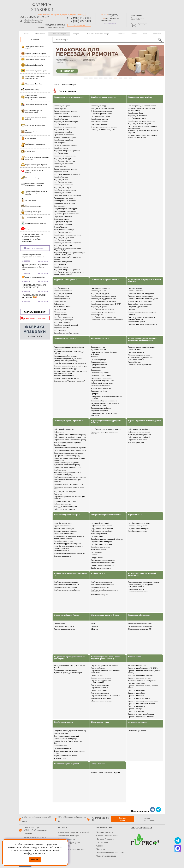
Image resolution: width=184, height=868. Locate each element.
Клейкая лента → (98, 573)
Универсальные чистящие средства (142, 680)
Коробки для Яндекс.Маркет (139, 123)
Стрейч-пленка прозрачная (102, 544)
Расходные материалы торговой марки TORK (69, 666)
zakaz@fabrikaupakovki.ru (33, 20)
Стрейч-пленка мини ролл (101, 542)
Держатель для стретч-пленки (103, 560)
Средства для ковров (136, 690)
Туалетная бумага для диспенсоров (68, 673)
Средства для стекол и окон (139, 698)
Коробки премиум (61, 124)
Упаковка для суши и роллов (66, 531)
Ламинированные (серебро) (65, 201)
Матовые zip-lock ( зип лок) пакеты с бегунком (143, 132)
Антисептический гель (137, 665)
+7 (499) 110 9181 (80, 18)
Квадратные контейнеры (64, 528)
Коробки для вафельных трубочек (68, 235)
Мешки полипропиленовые (139, 355)
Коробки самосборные (63, 291)
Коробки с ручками (62, 129)
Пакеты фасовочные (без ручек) (141, 293)
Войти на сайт (136, 20)
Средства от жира (135, 709)
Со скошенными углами (101, 116)
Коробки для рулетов (63, 193)
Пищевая (132, 314)
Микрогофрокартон (136, 442)
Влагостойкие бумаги (137, 322)
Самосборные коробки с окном (67, 333)
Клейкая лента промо (100, 594)
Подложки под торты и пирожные (68, 195)
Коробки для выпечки (63, 232)
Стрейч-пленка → (135, 515)
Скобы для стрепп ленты (101, 568)
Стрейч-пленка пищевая (138, 531)
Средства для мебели (136, 693)
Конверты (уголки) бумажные (140, 301)
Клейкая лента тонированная (103, 585)
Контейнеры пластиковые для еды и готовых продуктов (69, 547)
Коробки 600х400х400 (137, 118)
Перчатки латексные (99, 690)
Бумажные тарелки (99, 350)
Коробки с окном (61, 114)
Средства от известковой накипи (141, 714)
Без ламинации (60, 206)
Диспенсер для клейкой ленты (103, 563)
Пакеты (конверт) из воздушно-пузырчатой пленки (141, 586)
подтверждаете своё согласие (48, 847)
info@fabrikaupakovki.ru (33, 22)
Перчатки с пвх (97, 675)
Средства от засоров (136, 711)
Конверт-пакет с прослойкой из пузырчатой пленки (141, 358)
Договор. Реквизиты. (105, 839)
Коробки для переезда (63, 293)
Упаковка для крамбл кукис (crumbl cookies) (68, 258)
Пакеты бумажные (135, 288)
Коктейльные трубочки (100, 386)
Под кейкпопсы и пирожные (65, 211)
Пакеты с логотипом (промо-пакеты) (143, 324)
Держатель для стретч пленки (140, 626)
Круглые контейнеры (63, 526)
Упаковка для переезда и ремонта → (69, 421)
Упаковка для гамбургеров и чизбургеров (71, 366)
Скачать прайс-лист (35, 312)
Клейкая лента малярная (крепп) (67, 590)
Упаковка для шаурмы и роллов (67, 378)
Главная (26, 34)
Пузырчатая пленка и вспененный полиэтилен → (142, 574)
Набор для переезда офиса (65, 509)
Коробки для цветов (99, 307)
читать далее (43, 261)
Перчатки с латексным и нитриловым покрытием (106, 672)
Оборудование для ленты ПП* (103, 565)
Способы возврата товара (108, 836)
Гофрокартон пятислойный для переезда (70, 440)
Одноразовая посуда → (100, 338)
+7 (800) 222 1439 (80, 21)
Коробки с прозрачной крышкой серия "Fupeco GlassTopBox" (70, 253)
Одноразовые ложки (99, 365)
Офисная (132, 309)
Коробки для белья (99, 291)
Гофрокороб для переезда (64, 429)
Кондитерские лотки (62, 307)
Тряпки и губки (60, 758)
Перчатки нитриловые (100, 693)
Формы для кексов (61, 219)
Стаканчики (96, 370)
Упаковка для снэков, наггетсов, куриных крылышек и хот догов (71, 372)
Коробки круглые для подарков (103, 301)
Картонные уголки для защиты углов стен (69, 488)
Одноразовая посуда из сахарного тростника (104, 414)
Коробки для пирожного (64, 164)
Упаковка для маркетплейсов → (141, 97)
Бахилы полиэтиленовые (101, 678)
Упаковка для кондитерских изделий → (70, 97)
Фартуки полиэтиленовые (101, 698)
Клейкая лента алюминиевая (66, 587)
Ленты (94, 624)
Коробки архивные (62, 288)
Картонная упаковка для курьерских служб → (106, 422)
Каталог (35, 40)
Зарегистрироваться (138, 18)
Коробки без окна (61, 119)
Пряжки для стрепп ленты (65, 629)
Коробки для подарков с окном (103, 296)
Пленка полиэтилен (136, 589)
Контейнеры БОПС (62, 551)
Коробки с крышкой (62, 322)
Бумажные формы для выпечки (67, 214)
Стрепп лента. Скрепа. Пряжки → (68, 615)
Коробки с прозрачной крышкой (67, 116)
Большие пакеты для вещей (65, 501)
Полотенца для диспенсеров (65, 670)
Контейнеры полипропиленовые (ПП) (69, 553)
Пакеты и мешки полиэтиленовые (142, 347)
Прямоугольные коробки (64, 135)
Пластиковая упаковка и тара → (67, 515)
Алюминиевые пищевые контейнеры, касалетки (69, 348)
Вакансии (101, 849)
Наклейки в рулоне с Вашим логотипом (107, 320)
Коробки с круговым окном (65, 127)
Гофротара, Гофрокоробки (69, 842)
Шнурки (94, 626)
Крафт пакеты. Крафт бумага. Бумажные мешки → (145, 281)
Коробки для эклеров (63, 187)
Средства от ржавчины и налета (141, 717)
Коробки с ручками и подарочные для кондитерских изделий (69, 273)
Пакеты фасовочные (136, 352)
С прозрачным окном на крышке (104, 127)
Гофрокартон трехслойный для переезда (70, 437)
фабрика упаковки (42, 7)
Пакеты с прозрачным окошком (141, 296)
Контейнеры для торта (63, 523)
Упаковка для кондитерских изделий (106, 772)
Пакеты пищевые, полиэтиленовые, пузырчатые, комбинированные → (143, 339)
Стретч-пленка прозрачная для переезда (70, 450)
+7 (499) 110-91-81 (101, 819)
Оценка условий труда (106, 856)
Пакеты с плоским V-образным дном (143, 299)
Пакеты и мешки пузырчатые (140, 365)
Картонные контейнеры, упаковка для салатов (69, 352)
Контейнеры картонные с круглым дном (70, 363)
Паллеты (94, 555)
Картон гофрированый (100, 523)
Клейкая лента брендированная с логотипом (104, 591)
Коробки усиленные (62, 299)
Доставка (122, 34)
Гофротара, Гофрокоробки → (66, 280)
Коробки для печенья (63, 240)
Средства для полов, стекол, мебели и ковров (143, 687)
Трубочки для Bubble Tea (101, 388)
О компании (40, 34)
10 (131, 78)
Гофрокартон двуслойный (101, 526)
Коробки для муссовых (63, 182)
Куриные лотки (60, 309)
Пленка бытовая (61, 746)
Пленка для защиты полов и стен (67, 467)
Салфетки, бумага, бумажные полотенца (70, 731)
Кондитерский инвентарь (64, 230)
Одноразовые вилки (99, 362)
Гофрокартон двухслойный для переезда (70, 434)
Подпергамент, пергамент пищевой (142, 312)
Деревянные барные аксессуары (104, 401)
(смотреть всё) (39, 248)
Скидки (76, 34)
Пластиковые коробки (63, 132)
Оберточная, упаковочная (138, 307)
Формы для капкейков (63, 216)
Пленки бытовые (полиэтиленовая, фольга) (68, 742)
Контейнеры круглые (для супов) (67, 543)
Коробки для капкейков (63, 140)
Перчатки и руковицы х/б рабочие (105, 665)
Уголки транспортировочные (140, 434)
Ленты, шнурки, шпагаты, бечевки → (106, 615)
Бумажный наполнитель (101, 288)
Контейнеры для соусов (64, 541)
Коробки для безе (61, 179)
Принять (35, 860)
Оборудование (97, 557)
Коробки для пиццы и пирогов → (104, 97)
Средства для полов (136, 696)
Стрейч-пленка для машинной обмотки (107, 539)
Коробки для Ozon (135, 113)
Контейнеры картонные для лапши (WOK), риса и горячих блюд (68, 360)
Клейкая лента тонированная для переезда (67, 481)
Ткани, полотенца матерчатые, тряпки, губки (70, 752)
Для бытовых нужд (62, 733)
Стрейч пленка (64, 846)
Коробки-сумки (60, 330)
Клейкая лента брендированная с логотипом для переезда (67, 473)
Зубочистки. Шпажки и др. (102, 383)
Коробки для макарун (63, 158)
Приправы (95, 394)
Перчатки (58, 494)
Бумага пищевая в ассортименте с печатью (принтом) (142, 318)
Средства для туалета (137, 706)
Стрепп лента (96, 552)
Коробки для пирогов (100, 119)
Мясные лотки (60, 312)
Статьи (144, 34)
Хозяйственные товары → (65, 722)
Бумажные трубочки (99, 391)
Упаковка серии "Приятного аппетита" (70, 381)
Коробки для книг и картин (65, 491)
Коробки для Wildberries (138, 116)
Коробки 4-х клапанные (64, 317)
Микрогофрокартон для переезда (67, 442)
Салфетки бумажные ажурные (66, 208)
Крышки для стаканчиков (101, 378)
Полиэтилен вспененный (138, 592)
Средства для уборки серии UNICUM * (144, 668)
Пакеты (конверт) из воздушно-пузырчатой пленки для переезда (67, 464)
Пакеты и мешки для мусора (66, 739)
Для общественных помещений (67, 736)
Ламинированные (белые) (64, 203)
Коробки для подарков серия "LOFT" (106, 304)
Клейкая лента (60, 470)
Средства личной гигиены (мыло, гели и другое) (144, 672)
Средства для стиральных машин (141, 703)
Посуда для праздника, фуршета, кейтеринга (104, 353)
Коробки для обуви (62, 296)
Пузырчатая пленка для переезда (67, 456)
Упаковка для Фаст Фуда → (65, 338)
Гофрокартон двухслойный (139, 437)
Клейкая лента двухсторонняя (66, 582)
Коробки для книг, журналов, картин (106, 429)
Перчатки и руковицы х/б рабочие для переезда (69, 498)
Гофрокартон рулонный (137, 440)
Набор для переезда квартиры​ (66, 506)
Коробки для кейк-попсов (64, 161)
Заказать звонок (79, 25)
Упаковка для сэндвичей (64, 376)
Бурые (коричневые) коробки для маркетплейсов (141, 109)
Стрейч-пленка (60, 445)
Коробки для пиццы (99, 106)
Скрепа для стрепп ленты (64, 626)
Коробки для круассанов (64, 237)
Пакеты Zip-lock (134, 362)
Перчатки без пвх (98, 668)
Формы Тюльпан (61, 227)
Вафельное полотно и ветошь (66, 756)
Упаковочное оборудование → (140, 615)
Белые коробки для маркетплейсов (142, 106)
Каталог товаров (59, 34)
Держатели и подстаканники (102, 380)
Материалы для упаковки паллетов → (106, 515)
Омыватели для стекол (137, 731)
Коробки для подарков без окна (104, 299)
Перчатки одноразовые (100, 685)
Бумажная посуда (98, 347)
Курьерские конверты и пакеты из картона (105, 433)
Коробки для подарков (100, 293)
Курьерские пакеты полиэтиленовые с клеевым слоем (143, 127)
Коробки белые (60, 264)
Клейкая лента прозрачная (102, 582)
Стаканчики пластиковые (101, 375)
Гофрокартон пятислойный (139, 432)
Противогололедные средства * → (68, 764)
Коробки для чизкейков (63, 185)
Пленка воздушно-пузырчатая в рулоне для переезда (70, 459)
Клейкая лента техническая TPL (67, 585)
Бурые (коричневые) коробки (66, 111)
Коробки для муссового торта (66, 122)
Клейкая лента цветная (100, 587)
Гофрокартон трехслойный (139, 429)
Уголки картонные (98, 549)
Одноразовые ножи (99, 367)
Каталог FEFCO (103, 842)
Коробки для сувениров (64, 320)
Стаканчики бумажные (100, 373)
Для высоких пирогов (100, 122)
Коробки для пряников (63, 245)
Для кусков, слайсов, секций (102, 108)
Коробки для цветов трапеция (103, 312)
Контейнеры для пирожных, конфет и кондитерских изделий (69, 537)
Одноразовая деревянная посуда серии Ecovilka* (106, 397)
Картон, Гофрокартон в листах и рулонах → (145, 422)
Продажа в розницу (55, 25)
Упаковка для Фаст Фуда (68, 836)
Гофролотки (59, 304)
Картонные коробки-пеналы (65, 356)
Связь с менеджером (110, 23)
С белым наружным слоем (102, 111)
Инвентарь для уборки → (101, 722)
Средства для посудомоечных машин (143, 701)
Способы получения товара (98, 34)
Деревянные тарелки (99, 411)
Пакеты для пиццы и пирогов (103, 129)
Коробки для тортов (62, 106)
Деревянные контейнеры (101, 408)
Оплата (134, 34)
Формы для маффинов (63, 222)
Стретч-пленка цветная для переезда (69, 453)
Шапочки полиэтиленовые (102, 701)
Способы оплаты (141, 828)
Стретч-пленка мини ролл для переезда (70, 448)
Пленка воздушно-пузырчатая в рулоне (144, 582)
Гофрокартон (59, 432)
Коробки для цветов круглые (102, 309)
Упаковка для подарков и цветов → (105, 280)
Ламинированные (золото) (65, 198)
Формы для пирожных (63, 224)
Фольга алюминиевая (63, 748)
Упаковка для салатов (63, 556)
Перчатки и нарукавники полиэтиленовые (101, 681)
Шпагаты (95, 629)
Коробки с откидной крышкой (66, 325)
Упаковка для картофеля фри (66, 368)
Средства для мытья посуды (139, 678)
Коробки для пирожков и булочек (67, 243)
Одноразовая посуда (66, 839)
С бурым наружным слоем (102, 114)
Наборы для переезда (63, 504)
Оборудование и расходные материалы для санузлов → (70, 658)
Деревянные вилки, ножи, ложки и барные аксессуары (105, 404)
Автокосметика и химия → (139, 722)
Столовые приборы (99, 359)
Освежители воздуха (136, 683)
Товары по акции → (99, 764)
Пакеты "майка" (134, 350)
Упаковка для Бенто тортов (65, 137)
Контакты (157, 34)
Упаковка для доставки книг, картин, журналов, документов (143, 136)
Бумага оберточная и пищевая (140, 304)
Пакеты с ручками (135, 291)
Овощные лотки (60, 314)
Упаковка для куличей (63, 262)
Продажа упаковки (105, 832)
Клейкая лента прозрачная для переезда (70, 477)
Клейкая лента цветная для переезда (69, 484)
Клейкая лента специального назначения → (71, 574)
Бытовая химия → (136, 657)
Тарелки (94, 357)
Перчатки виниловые (99, 688)
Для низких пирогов (99, 124)
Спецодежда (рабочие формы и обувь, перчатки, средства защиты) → (106, 658)
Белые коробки (60, 108)
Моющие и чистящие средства (140, 675)
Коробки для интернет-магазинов (141, 121)
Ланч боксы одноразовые (64, 534)
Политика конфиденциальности (110, 853)
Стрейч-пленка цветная (100, 547)
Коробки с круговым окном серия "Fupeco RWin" (68, 249)
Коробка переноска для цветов (103, 317)
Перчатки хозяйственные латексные (105, 696)
